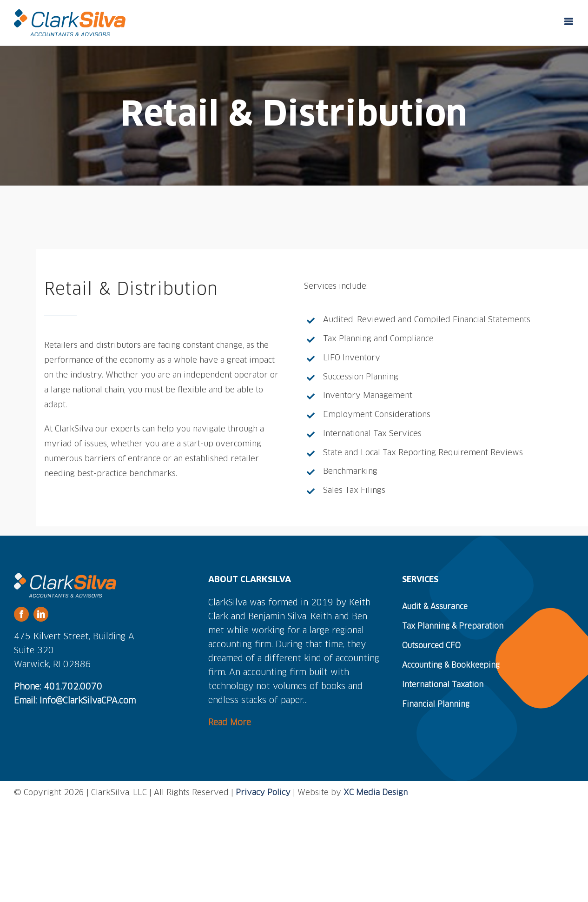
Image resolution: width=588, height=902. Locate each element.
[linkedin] (41, 614)
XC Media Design (376, 793)
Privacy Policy (263, 793)
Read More (230, 723)
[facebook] (21, 614)
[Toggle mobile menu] (569, 22)
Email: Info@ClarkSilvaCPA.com (75, 701)
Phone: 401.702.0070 (58, 687)
